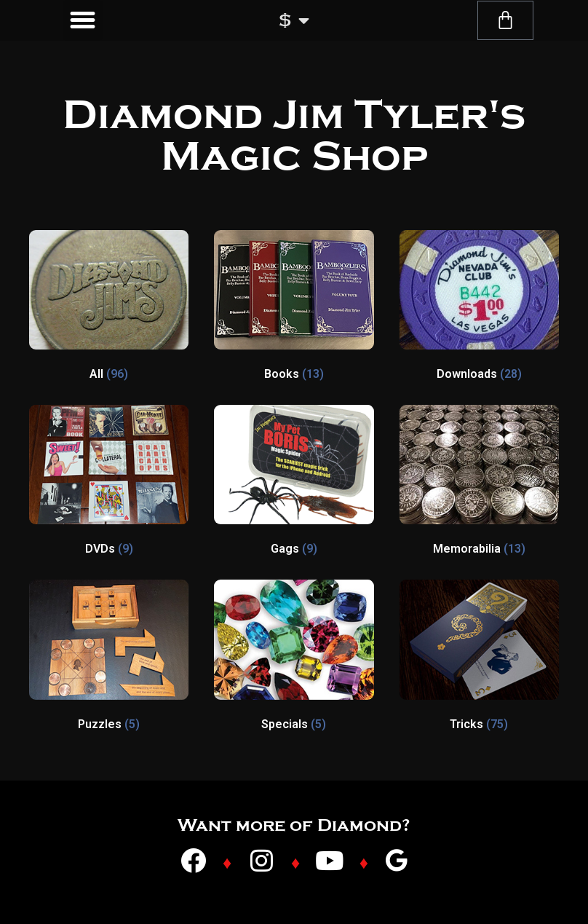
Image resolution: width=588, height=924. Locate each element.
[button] (83, 20)
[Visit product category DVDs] (109, 483)
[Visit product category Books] (294, 308)
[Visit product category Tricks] (479, 658)
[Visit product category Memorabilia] (479, 483)
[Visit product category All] (109, 308)
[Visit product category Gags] (294, 483)
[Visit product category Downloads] (479, 308)
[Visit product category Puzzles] (109, 658)
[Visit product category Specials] (294, 658)
